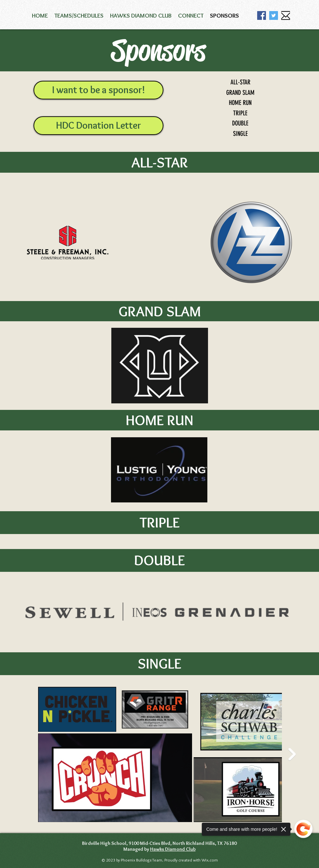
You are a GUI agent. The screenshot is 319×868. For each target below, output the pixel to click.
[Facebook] (262, 15)
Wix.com (209, 860)
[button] (79, 15)
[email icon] (286, 15)
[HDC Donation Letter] (98, 126)
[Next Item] (292, 754)
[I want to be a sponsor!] (98, 90)
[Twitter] (274, 15)
